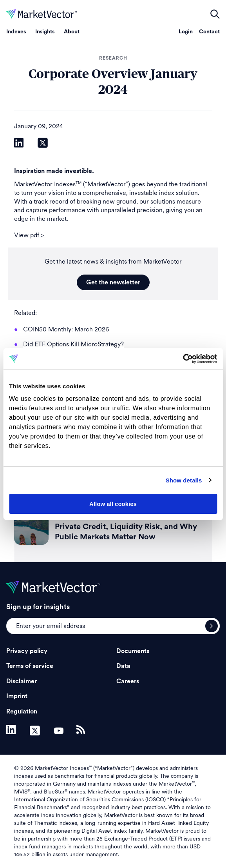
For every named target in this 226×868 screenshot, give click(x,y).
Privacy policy (27, 651)
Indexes (16, 32)
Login (186, 32)
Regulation (22, 712)
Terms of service (30, 666)
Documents (133, 651)
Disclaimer (22, 681)
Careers (128, 681)
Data (123, 666)
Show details (184, 480)
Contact (209, 32)
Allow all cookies (113, 504)
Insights (45, 32)
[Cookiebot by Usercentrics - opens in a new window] (183, 359)
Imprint (17, 696)
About (72, 32)
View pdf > (30, 235)
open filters (215, 14)
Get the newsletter (113, 282)
